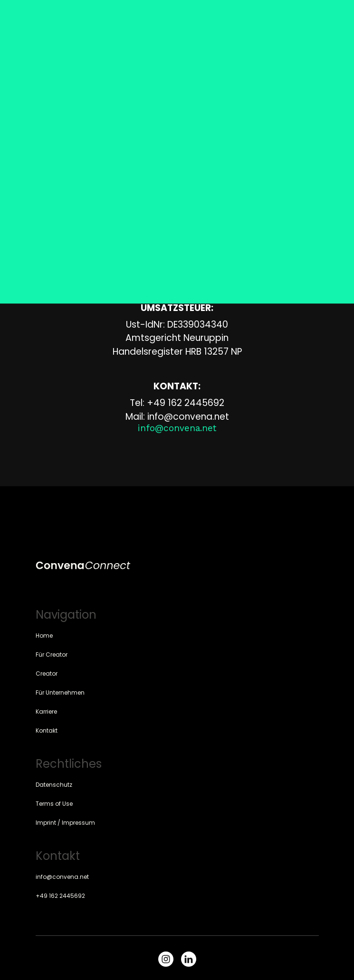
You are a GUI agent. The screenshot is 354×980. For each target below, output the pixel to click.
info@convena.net (62, 877)
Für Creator (52, 655)
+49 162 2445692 (60, 896)
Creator (47, 674)
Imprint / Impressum (65, 823)
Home (44, 636)
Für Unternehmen (60, 693)
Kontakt (47, 730)
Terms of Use (54, 804)
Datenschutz (54, 785)
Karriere (46, 711)
